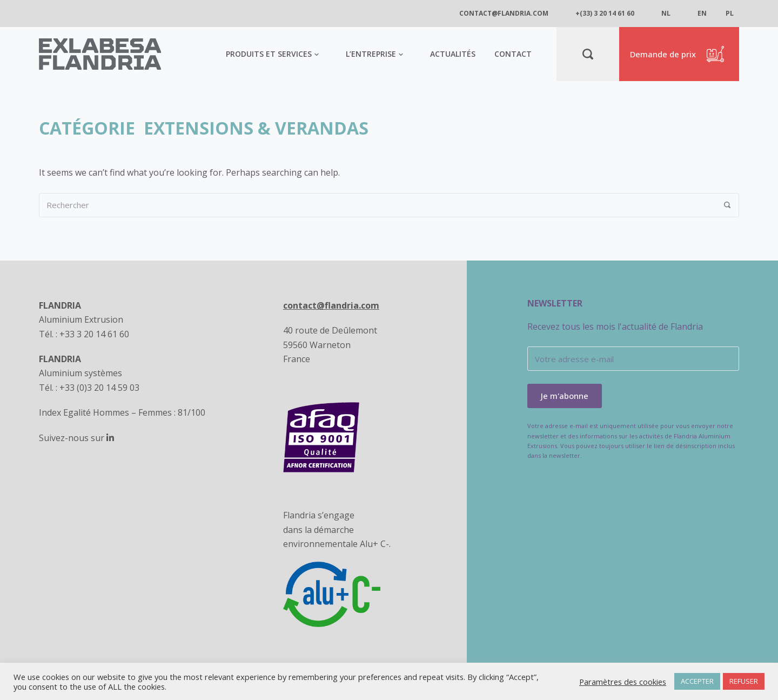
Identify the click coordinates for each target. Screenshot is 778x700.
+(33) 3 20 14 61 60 (605, 13)
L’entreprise (374, 54)
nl (666, 13)
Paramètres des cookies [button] (623, 682)
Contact (513, 54)
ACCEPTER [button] (697, 681)
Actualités (453, 54)
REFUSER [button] (744, 681)
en (702, 13)
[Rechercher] (588, 54)
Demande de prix (663, 54)
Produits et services (272, 54)
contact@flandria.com (504, 13)
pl (730, 13)
